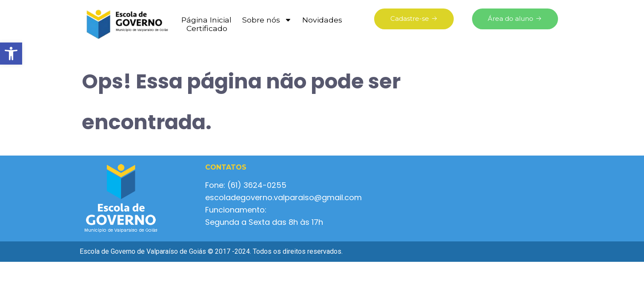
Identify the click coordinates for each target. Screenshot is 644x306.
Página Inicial (206, 20)
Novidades (322, 20)
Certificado (207, 28)
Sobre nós (267, 20)
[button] (11, 54)
